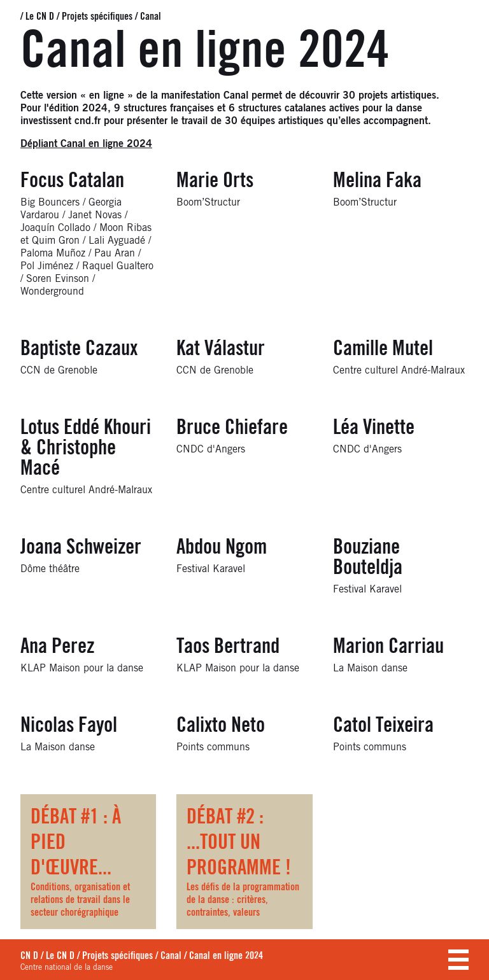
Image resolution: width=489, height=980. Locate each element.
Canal (151, 17)
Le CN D (40, 17)
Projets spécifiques (97, 17)
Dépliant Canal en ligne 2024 (86, 144)
